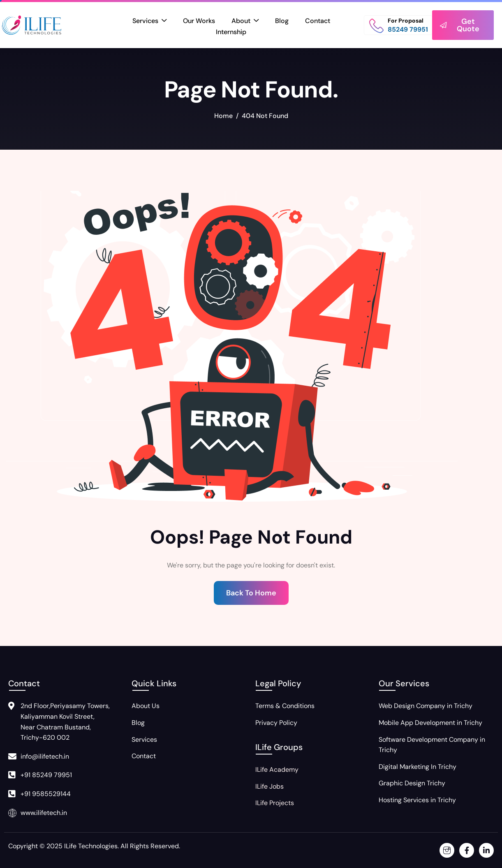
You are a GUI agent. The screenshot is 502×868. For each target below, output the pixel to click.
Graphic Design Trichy (412, 783)
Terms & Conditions (285, 706)
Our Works (199, 21)
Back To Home (251, 593)
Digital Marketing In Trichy (418, 767)
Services (149, 21)
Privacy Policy (276, 723)
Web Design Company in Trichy (426, 706)
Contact (318, 21)
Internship (231, 32)
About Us (146, 706)
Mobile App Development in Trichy (430, 723)
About (245, 21)
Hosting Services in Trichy (417, 800)
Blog (282, 21)
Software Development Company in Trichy (432, 745)
